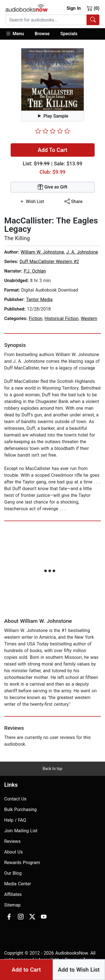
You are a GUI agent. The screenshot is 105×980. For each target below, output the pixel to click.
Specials (69, 34)
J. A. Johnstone (82, 252)
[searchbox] (46, 20)
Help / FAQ (15, 820)
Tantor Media (39, 300)
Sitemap (12, 905)
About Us (13, 852)
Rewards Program (22, 863)
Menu (15, 34)
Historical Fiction (61, 319)
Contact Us (15, 799)
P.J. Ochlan (35, 271)
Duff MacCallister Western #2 (49, 262)
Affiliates (13, 894)
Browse (42, 34)
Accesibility (49, 960)
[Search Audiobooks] (93, 20)
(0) (93, 8)
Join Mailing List (21, 831)
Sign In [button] (74, 8)
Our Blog (13, 873)
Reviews (12, 841)
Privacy (72, 960)
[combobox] (53, 20)
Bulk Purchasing (20, 809)
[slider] (53, 131)
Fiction (36, 319)
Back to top (52, 769)
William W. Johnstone (42, 252)
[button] (17, 34)
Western (89, 319)
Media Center (18, 884)
